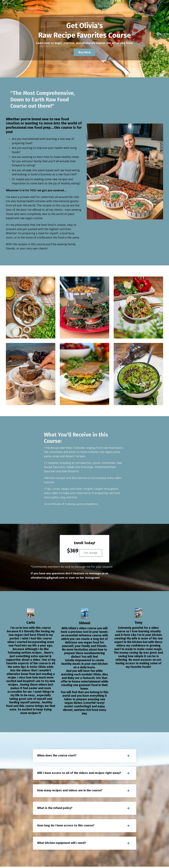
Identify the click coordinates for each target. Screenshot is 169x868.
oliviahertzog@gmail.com (48, 578)
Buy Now (84, 52)
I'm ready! (91, 553)
